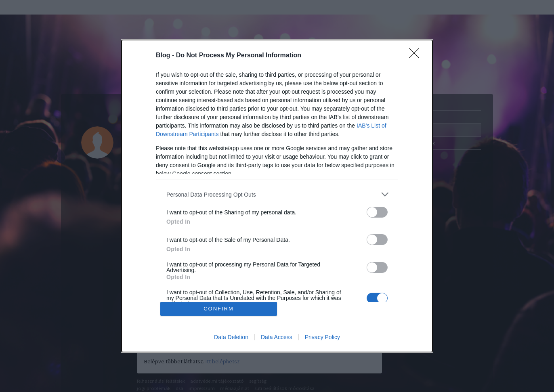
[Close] (417, 56)
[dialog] (277, 196)
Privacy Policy (322, 337)
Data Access (277, 337)
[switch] (377, 212)
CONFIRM (219, 309)
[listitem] (277, 194)
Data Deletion (231, 337)
